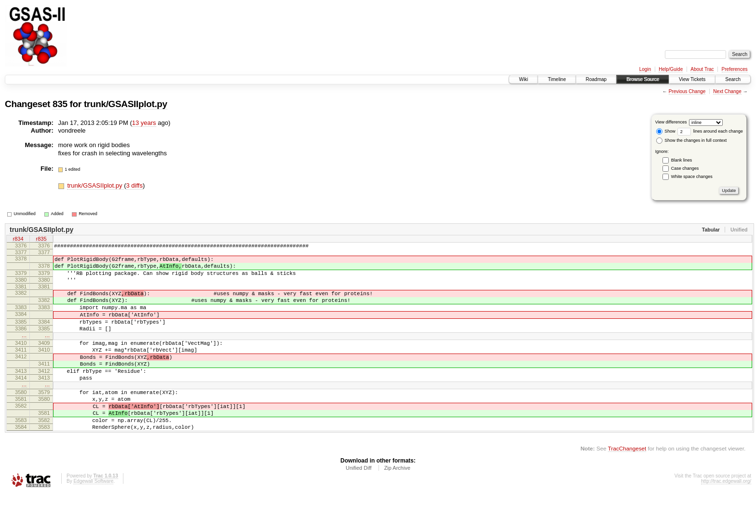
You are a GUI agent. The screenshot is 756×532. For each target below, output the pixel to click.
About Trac (702, 69)
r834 (18, 240)
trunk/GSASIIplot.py (126, 104)
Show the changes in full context (692, 140)
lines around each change (710, 131)
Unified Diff (359, 505)
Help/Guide (671, 69)
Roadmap (596, 79)
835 (60, 104)
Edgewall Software (93, 519)
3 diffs (135, 185)
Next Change (727, 91)
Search (733, 79)
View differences (671, 122)
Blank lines (682, 160)
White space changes (692, 177)
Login (645, 69)
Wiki (523, 79)
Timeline (557, 79)
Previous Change (687, 91)
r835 (41, 240)
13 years (144, 123)
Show (666, 131)
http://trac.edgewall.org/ (726, 519)
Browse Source (643, 79)
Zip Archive (397, 505)
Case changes (685, 168)
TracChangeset (627, 486)
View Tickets (692, 79)
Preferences (735, 69)
